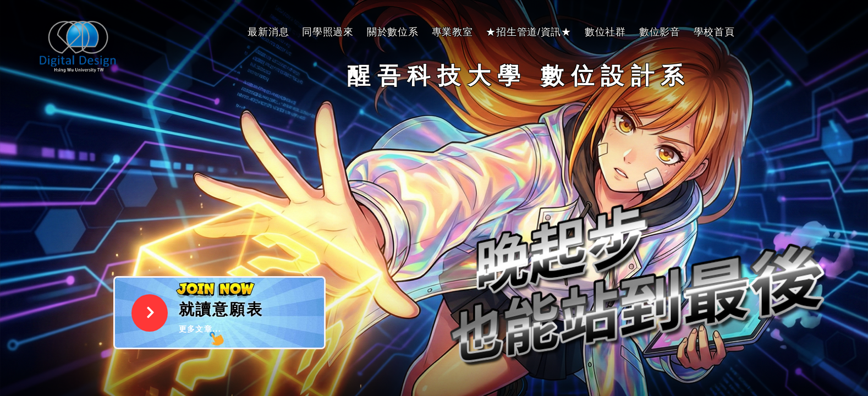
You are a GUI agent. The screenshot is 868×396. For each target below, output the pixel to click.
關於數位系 (393, 32)
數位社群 (605, 32)
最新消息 (268, 32)
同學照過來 (328, 32)
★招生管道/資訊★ (528, 32)
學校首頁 (714, 32)
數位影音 (660, 32)
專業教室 (452, 32)
